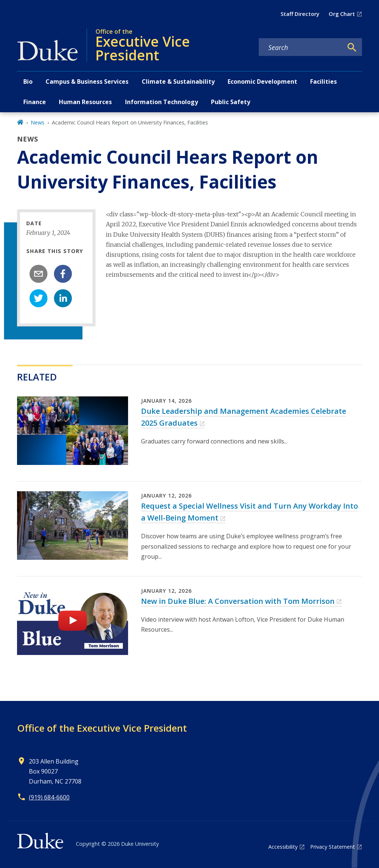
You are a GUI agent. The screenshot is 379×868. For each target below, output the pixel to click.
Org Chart (342, 14)
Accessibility (283, 847)
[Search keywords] (301, 47)
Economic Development (262, 82)
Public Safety (231, 102)
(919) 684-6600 (49, 797)
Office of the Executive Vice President (102, 728)
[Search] (352, 47)
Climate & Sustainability (178, 82)
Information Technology (162, 102)
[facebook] (63, 274)
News (38, 122)
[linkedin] (63, 298)
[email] (38, 274)
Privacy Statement (333, 847)
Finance (35, 102)
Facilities (323, 82)
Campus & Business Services (87, 82)
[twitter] (38, 298)
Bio (28, 82)
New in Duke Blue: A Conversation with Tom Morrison (238, 601)
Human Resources (85, 102)
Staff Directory (300, 14)
